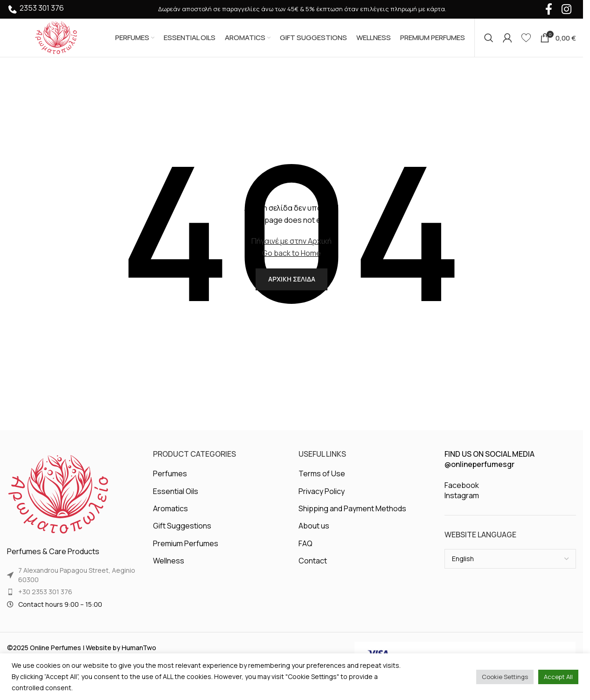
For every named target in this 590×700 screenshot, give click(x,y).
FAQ (305, 551)
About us (314, 534)
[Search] (489, 40)
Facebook (462, 494)
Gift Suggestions (182, 534)
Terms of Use (322, 482)
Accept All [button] (558, 677)
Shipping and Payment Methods (352, 517)
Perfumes (170, 482)
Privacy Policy (322, 499)
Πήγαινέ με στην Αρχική (292, 245)
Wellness (169, 569)
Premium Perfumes (186, 551)
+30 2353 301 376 (45, 600)
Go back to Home (292, 257)
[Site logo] (56, 39)
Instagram (462, 504)
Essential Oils (176, 499)
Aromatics (170, 517)
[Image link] (58, 502)
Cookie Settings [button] (505, 677)
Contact (313, 569)
